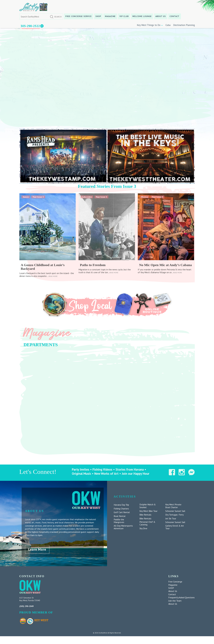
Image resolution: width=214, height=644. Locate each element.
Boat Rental (120, 516)
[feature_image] (48, 226)
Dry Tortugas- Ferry (174, 515)
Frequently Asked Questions (181, 597)
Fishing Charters (121, 509)
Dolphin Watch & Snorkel (148, 506)
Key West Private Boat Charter (173, 506)
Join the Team (175, 601)
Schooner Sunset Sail (175, 511)
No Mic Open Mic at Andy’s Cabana (165, 265)
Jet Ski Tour (171, 519)
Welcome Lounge (142, 16)
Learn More (37, 549)
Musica (145, 197)
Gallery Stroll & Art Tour (175, 527)
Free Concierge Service (78, 16)
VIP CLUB (124, 16)
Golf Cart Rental (122, 512)
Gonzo (26, 197)
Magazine (110, 16)
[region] (107, 399)
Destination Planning (184, 25)
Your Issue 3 (38, 197)
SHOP (98, 16)
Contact (174, 16)
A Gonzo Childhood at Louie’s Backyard (43, 267)
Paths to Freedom (93, 265)
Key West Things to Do (149, 25)
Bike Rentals (145, 515)
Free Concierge (175, 582)
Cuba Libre (87, 197)
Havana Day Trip (121, 505)
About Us (161, 16)
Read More (53, 276)
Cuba (168, 25)
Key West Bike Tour (148, 511)
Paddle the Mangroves (119, 521)
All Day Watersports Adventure (123, 527)
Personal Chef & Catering (147, 523)
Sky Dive (143, 528)
